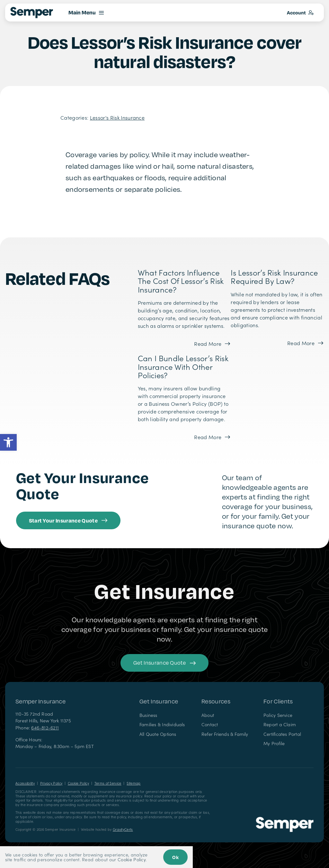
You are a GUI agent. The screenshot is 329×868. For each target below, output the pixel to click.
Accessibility (25, 783)
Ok (175, 857)
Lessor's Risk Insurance (117, 117)
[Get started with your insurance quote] (164, 663)
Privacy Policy (51, 783)
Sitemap (133, 783)
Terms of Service (108, 783)
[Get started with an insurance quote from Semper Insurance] (68, 520)
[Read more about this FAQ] (212, 344)
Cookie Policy (78, 783)
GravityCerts (123, 829)
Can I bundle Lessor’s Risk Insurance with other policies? (183, 366)
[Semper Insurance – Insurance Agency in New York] (285, 819)
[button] (8, 442)
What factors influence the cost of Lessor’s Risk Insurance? (181, 281)
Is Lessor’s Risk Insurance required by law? (274, 276)
